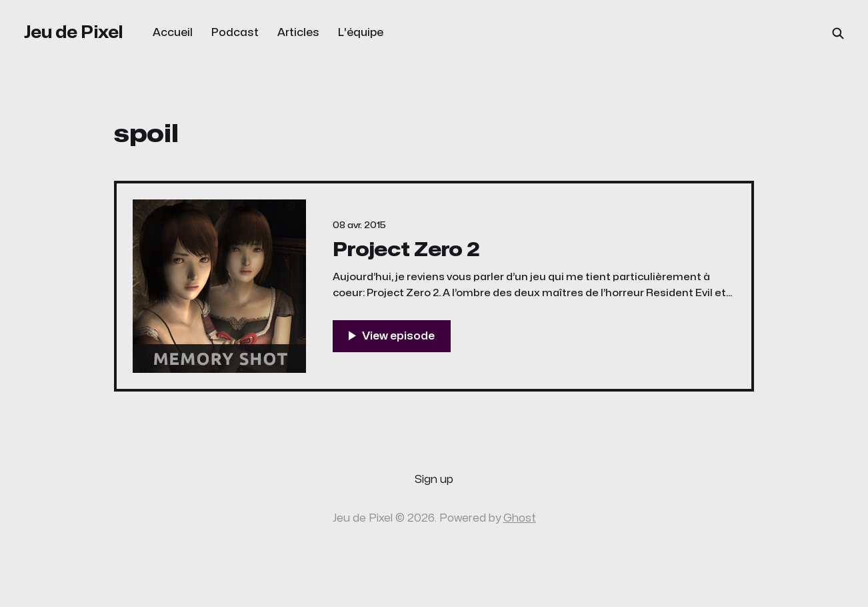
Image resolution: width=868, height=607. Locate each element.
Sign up (434, 480)
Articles (298, 33)
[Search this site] (838, 33)
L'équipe (361, 33)
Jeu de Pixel (74, 32)
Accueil (173, 33)
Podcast (235, 33)
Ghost (520, 518)
